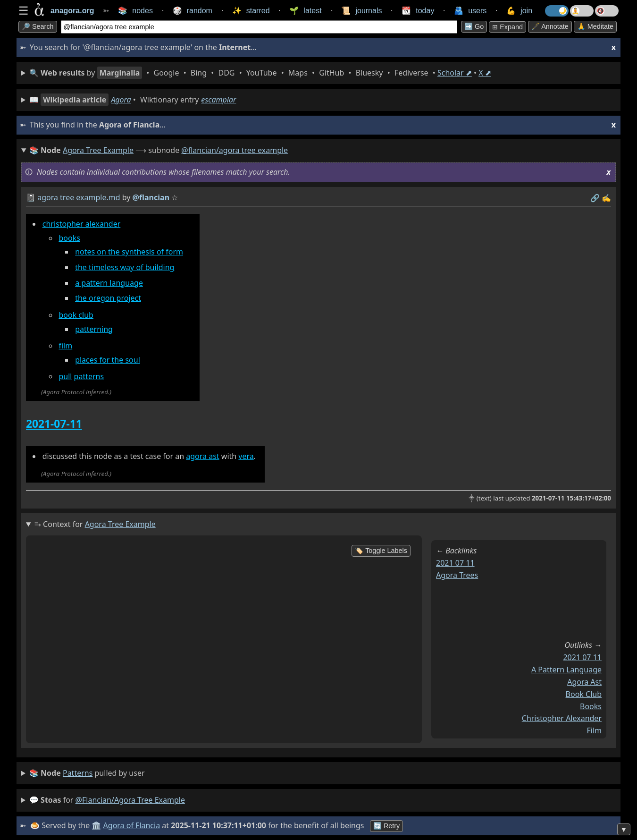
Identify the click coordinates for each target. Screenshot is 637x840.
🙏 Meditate (595, 26)
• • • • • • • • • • (260, 73)
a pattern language (109, 283)
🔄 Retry (386, 826)
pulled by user (87, 773)
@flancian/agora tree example (235, 150)
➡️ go (474, 26)
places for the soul (108, 360)
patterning (94, 329)
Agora (121, 100)
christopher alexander (82, 224)
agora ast (202, 456)
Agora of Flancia (132, 825)
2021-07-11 (54, 424)
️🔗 (595, 198)
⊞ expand (507, 27)
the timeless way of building (125, 267)
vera (246, 456)
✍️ (606, 198)
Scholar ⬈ (455, 73)
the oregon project (108, 298)
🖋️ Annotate (550, 26)
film (65, 346)
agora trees (457, 575)
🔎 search (38, 26)
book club (76, 315)
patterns (89, 376)
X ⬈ (485, 73)
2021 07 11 (455, 563)
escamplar (218, 100)
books (69, 238)
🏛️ (96, 825)
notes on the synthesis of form (129, 252)
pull (65, 376)
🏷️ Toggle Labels (381, 551)
